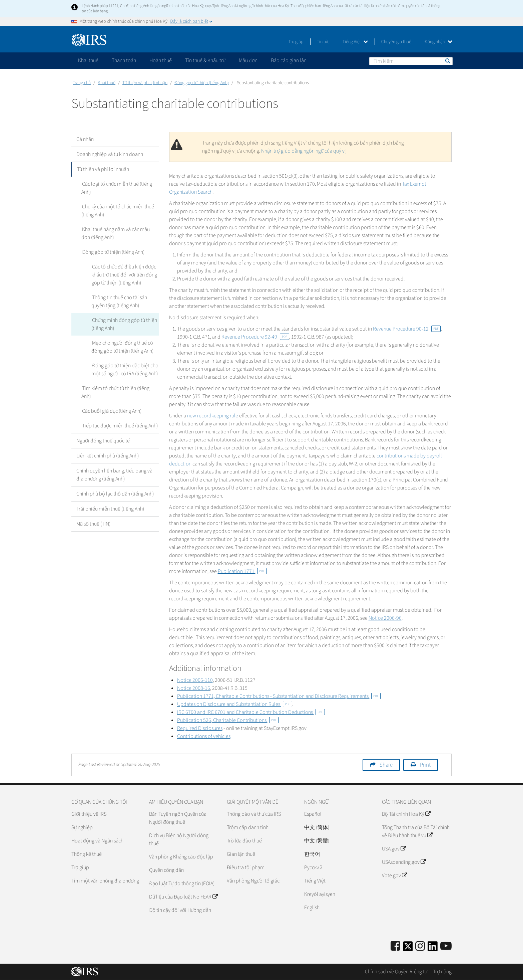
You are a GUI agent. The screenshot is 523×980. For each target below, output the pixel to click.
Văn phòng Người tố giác (253, 881)
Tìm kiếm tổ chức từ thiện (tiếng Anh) (115, 392)
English (312, 908)
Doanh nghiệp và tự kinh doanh (110, 154)
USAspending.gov (404, 862)
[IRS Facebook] (395, 946)
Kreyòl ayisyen (320, 894)
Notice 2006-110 (195, 680)
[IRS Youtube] (446, 946)
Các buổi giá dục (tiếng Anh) (111, 411)
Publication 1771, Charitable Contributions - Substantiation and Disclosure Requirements (279, 696)
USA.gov (394, 849)
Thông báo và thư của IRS (254, 814)
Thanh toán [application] (124, 60)
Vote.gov (394, 875)
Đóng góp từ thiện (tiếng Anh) (202, 83)
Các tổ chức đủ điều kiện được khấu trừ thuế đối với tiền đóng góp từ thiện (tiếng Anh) (124, 275)
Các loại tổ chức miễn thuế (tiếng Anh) (116, 188)
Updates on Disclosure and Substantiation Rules (235, 704)
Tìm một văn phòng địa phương (105, 881)
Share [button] (386, 765)
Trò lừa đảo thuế (244, 841)
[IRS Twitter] (408, 948)
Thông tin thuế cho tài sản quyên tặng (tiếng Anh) (119, 302)
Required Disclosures (200, 728)
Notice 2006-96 (385, 618)
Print (425, 765)
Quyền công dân (166, 870)
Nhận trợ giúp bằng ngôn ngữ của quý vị (304, 151)
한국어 (312, 854)
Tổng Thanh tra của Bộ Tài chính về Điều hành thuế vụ (416, 831)
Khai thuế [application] (88, 60)
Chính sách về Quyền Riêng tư (396, 972)
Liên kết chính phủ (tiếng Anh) (108, 456)
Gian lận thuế (241, 854)
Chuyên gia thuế (396, 42)
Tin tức (323, 42)
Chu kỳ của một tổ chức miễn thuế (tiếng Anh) (117, 211)
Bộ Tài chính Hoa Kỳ (406, 814)
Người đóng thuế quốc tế (103, 441)
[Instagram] (420, 946)
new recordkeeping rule (213, 416)
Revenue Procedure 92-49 (255, 337)
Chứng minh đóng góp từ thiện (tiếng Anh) (124, 324)
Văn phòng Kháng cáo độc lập (181, 857)
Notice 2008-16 (194, 688)
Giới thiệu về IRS (89, 814)
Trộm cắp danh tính (248, 827)
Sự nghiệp (82, 827)
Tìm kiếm (447, 61)
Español (313, 814)
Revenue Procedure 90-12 (407, 329)
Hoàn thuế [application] (161, 60)
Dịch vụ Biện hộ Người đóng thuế (179, 839)
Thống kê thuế (87, 854)
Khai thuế (107, 83)
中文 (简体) (317, 827)
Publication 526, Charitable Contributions (228, 720)
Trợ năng (442, 972)
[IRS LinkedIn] (433, 948)
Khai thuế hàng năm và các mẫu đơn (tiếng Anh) (120, 233)
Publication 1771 (242, 571)
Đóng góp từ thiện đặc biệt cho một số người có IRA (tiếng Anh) (125, 370)
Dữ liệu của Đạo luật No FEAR (183, 897)
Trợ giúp (296, 42)
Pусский (313, 867)
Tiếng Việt (355, 42)
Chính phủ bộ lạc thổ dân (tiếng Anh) (115, 494)
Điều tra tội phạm (246, 867)
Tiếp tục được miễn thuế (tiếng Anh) (119, 426)
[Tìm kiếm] (411, 61)
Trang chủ (82, 83)
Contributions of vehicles (204, 736)
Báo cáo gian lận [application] (289, 60)
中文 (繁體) (317, 841)
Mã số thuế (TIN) (93, 524)
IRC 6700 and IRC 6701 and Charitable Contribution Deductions (251, 712)
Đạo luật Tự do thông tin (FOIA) (182, 884)
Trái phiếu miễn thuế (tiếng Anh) (110, 509)
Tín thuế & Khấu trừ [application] (205, 60)
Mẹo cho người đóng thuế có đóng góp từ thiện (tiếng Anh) (122, 347)
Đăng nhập (438, 42)
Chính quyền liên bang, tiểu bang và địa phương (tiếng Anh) (114, 475)
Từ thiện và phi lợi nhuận (145, 83)
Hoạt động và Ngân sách (97, 841)
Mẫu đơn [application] (248, 60)
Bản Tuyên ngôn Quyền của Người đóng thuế (178, 818)
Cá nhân (85, 139)
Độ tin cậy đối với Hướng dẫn (180, 910)
